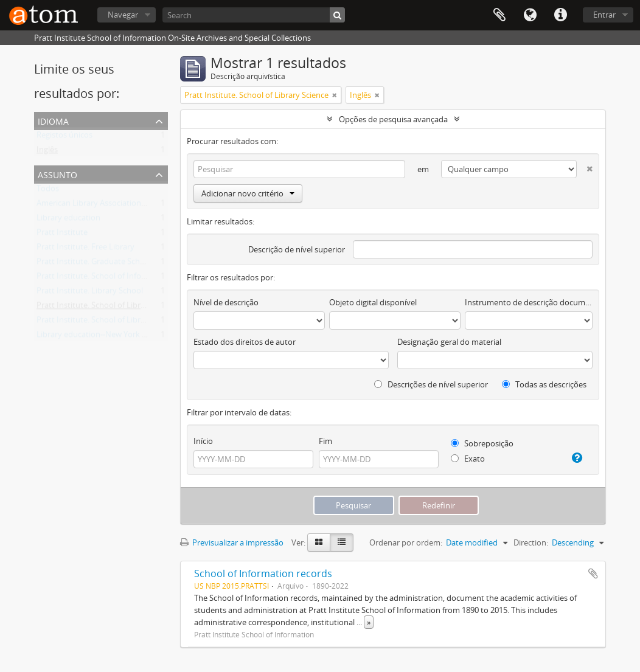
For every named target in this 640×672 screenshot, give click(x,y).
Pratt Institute (62, 235)
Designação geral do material (449, 342)
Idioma (530, 15)
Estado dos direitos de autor (245, 342)
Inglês (47, 152)
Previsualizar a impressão (232, 542)
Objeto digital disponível (373, 302)
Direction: (531, 542)
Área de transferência (499, 15)
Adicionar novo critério (248, 193)
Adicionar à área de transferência (593, 573)
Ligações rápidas (560, 15)
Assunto (57, 174)
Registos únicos (64, 137)
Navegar (123, 15)
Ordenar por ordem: (406, 542)
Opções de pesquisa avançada (393, 119)
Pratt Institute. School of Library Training (110, 322)
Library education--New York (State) (101, 337)
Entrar (604, 15)
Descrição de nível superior (297, 249)
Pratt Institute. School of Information (103, 279)
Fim (325, 441)
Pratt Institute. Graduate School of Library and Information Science (157, 264)
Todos (48, 191)
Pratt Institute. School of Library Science (109, 308)
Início (203, 441)
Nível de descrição (226, 302)
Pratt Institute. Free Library (85, 249)
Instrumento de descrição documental (529, 302)
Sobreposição (482, 443)
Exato (468, 459)
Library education (68, 220)
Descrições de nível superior (431, 384)
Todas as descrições (544, 384)
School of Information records (263, 573)
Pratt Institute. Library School (90, 293)
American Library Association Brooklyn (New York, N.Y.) (136, 206)
